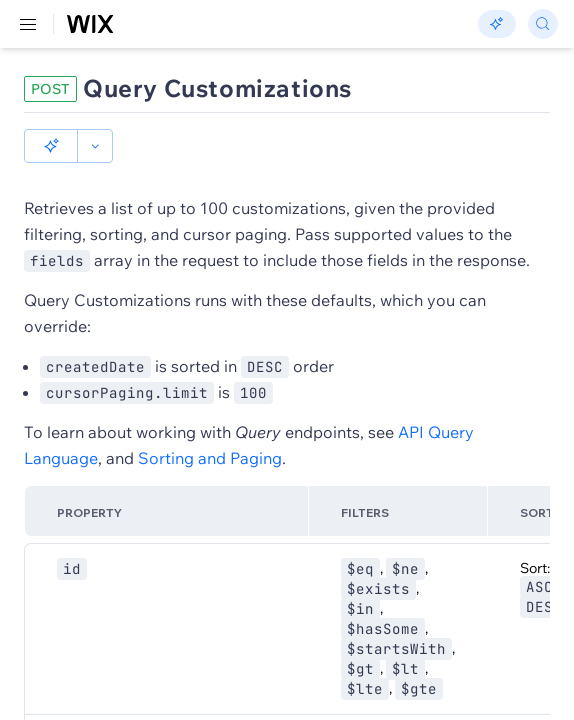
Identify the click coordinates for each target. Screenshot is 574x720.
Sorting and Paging (210, 424)
